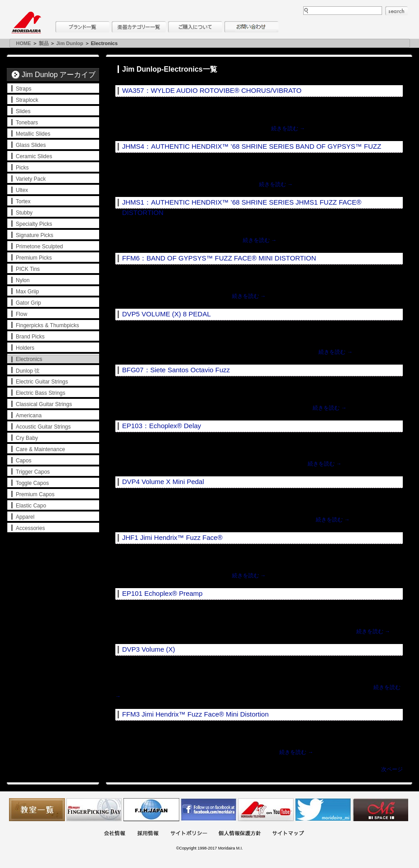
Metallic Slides (33, 134)
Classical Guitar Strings (44, 404)
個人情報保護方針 (240, 834)
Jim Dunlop (70, 43)
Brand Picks (30, 337)
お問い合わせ (251, 27)
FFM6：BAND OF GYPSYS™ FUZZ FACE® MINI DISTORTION (219, 258)
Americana (29, 416)
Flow (21, 314)
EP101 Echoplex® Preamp (162, 593)
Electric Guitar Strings (42, 382)
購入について (195, 27)
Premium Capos (35, 494)
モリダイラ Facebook (209, 810)
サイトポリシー (189, 834)
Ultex (22, 190)
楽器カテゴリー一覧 (139, 27)
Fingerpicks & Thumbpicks (48, 325)
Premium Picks (34, 258)
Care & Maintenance (40, 449)
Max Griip (27, 292)
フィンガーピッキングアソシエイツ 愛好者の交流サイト (94, 810)
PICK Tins (28, 269)
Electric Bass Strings (41, 393)
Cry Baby (27, 438)
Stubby (24, 213)
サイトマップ (288, 834)
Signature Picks (34, 235)
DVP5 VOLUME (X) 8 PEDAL (166, 314)
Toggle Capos (32, 483)
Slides (23, 111)
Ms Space (380, 810)
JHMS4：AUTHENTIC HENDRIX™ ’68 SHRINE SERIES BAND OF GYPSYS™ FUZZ (252, 146)
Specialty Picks (34, 224)
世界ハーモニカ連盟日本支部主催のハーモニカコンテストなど (151, 810)
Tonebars (27, 123)
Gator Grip (28, 303)
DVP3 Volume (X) (149, 649)
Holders (25, 348)
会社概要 (114, 834)
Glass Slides (31, 145)
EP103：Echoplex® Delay (162, 426)
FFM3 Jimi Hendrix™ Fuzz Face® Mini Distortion (195, 714)
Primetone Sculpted (39, 247)
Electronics (29, 359)
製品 (44, 43)
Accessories (30, 528)
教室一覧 (37, 810)
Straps (24, 89)
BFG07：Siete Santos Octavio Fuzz (176, 370)
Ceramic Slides (34, 156)
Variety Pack (31, 179)
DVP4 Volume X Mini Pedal (163, 482)
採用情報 (148, 834)
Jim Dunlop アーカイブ (59, 75)
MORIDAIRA (26, 23)
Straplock (27, 100)
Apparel (25, 517)
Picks (22, 168)
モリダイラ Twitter (323, 810)
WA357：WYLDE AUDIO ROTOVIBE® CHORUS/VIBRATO (212, 90)
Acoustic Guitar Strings (43, 427)
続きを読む (288, 128)
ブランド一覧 (82, 27)
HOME (24, 43)
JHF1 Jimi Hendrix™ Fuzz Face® (172, 537)
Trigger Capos (33, 472)
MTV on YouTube (266, 810)
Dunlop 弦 (28, 371)
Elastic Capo (31, 506)
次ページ (392, 769)
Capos (24, 461)
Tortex (23, 201)
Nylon (23, 280)
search (396, 11)
